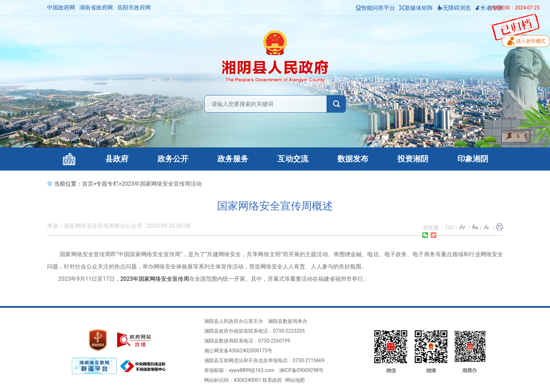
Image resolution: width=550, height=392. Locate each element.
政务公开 (173, 159)
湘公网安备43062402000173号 (238, 351)
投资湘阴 (413, 159)
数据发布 (353, 159)
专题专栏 (107, 184)
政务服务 (233, 159)
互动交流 (293, 159)
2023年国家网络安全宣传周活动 (162, 184)
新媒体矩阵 (416, 8)
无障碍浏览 (454, 8)
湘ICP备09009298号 (301, 370)
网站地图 (295, 380)
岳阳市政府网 (134, 8)
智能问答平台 (375, 8)
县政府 (117, 159)
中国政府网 (61, 8)
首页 (88, 184)
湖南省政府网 (96, 8)
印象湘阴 (473, 159)
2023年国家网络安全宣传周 (155, 279)
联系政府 (272, 380)
